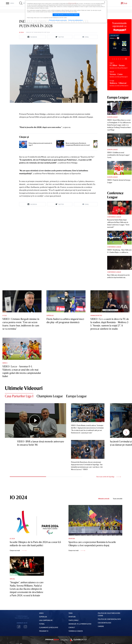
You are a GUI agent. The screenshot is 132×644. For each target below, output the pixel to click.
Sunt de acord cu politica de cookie (66, 15)
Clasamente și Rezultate (49, 627)
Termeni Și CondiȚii (76, 631)
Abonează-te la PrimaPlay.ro (80, 624)
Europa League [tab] (76, 396)
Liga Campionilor (46, 620)
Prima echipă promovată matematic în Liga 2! (40, 144)
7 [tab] (124, 59)
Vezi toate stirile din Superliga (109, 477)
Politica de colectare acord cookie (58, 20)
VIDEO (41, 613)
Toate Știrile (73, 620)
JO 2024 (21, 32)
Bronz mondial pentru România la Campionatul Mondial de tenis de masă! (78, 144)
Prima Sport (52, 640)
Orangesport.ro (96, 315)
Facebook (19, 627)
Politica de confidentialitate (76, 20)
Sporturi (72, 539)
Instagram (25, 627)
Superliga (50, 315)
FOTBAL (42, 624)
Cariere (101, 626)
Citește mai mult (18, 550)
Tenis (70, 613)
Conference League (114, 217)
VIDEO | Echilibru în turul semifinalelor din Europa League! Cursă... (118, 155)
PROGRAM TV (44, 631)
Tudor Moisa (37, 32)
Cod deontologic (105, 623)
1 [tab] (113, 59)
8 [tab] (126, 59)
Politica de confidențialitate (109, 619)
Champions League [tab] (50, 396)
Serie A (5, 363)
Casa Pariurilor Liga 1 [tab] (19, 396)
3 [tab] (117, 59)
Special (12, 579)
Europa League (112, 117)
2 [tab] (115, 59)
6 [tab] (122, 59)
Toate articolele (118, 499)
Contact (72, 627)
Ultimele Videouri (24, 388)
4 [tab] (119, 59)
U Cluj (4, 315)
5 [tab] (120, 59)
